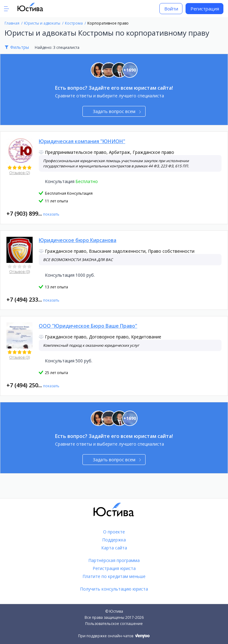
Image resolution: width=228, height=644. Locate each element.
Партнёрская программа (114, 560)
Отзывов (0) (20, 272)
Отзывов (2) (20, 173)
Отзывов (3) (20, 357)
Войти (171, 9)
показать (51, 214)
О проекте (114, 532)
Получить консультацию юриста (114, 589)
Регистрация (205, 9)
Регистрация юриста (114, 568)
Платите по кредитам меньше (114, 576)
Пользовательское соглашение (114, 624)
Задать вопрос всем (117, 111)
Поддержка (114, 540)
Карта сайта (114, 548)
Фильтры (20, 47)
